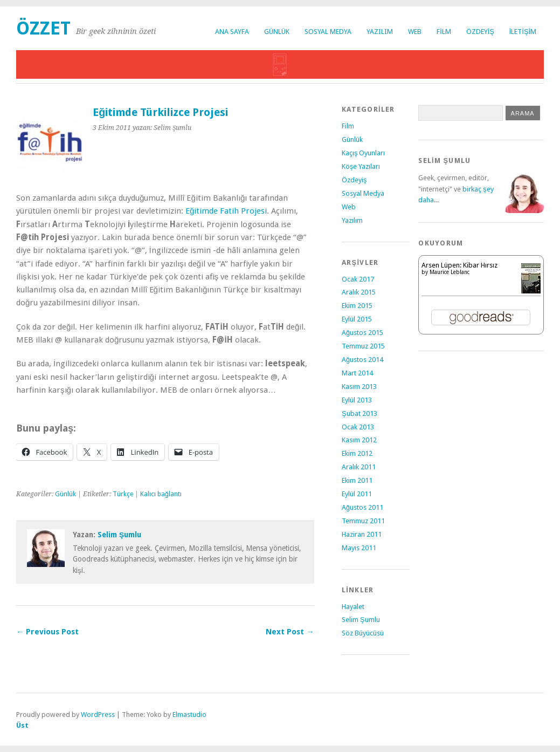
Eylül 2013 (357, 400)
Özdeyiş (480, 32)
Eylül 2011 (357, 494)
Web (415, 32)
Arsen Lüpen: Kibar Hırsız (459, 265)
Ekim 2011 (357, 480)
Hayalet (353, 607)
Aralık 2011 (359, 467)
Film (444, 32)
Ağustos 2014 (362, 360)
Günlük (277, 32)
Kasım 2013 (359, 387)
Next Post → (290, 632)
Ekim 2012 (357, 453)
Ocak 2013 (358, 427)
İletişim (523, 32)
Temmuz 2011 (363, 521)
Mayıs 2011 (359, 548)
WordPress (98, 715)
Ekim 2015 (357, 306)
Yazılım (380, 32)
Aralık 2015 (359, 292)
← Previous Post (47, 632)
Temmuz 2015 (363, 346)
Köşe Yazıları (361, 166)
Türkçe (123, 494)
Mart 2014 (357, 373)
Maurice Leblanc (450, 272)
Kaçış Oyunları (363, 153)
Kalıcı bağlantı (161, 494)
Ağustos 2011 (362, 507)
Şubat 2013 (359, 413)
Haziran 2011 (362, 534)
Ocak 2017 (358, 279)
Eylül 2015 (357, 319)
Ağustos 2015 (362, 333)
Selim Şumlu (119, 535)
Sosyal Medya (328, 32)
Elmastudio (189, 715)
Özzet (43, 28)
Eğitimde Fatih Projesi (226, 211)
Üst (22, 725)
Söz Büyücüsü (363, 633)
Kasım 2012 (359, 440)
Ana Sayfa (232, 32)
